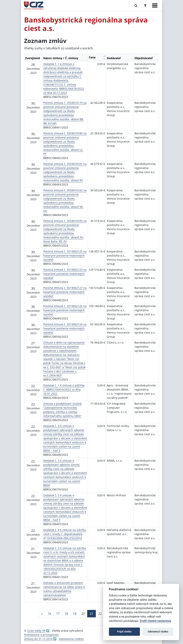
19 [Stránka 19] (75, 614)
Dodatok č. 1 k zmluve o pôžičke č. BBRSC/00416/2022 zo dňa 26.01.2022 (64, 389)
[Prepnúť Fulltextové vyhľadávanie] (136, 5)
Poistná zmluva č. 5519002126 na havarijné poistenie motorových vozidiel (65, 310)
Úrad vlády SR (36, 631)
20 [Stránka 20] (83, 614)
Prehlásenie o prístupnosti (41, 635)
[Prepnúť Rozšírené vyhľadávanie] (145, 5)
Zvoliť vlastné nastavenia (155, 621)
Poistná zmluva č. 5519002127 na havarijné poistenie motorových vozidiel (65, 292)
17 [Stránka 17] (58, 614)
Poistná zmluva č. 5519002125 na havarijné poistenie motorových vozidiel (65, 256)
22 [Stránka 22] (100, 614)
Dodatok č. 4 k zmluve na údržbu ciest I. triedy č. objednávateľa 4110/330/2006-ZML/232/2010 (65, 534)
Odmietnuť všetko (158, 632)
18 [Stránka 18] (66, 614)
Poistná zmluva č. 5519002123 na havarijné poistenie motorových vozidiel (65, 274)
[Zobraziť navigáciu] (155, 5)
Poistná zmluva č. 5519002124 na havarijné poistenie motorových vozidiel (65, 328)
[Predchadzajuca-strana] (42, 614)
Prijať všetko (124, 632)
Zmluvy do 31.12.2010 (38, 639)
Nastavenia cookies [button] (71, 639)
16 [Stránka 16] (49, 614)
